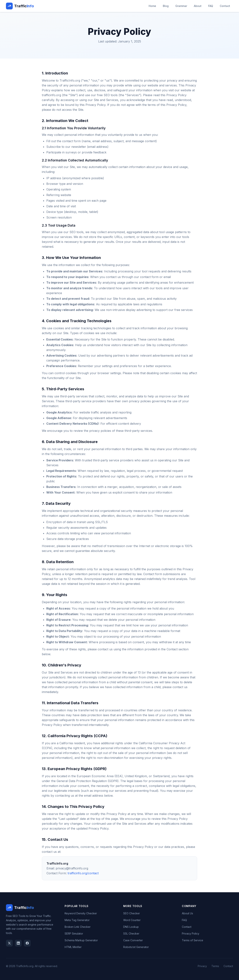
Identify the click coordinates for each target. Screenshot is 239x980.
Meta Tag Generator (77, 920)
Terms (215, 966)
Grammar (181, 6)
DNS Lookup (131, 927)
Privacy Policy (191, 934)
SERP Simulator (74, 934)
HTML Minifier (73, 947)
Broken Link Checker (78, 927)
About (198, 6)
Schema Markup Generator (81, 940)
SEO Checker (132, 913)
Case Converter (133, 940)
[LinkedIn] (18, 943)
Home (152, 6)
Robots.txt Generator (136, 947)
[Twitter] (9, 943)
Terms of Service (193, 940)
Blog (166, 6)
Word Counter (132, 920)
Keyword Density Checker (81, 913)
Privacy (202, 966)
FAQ (211, 6)
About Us (187, 913)
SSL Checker (131, 934)
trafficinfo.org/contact (83, 873)
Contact (225, 6)
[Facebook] (27, 943)
